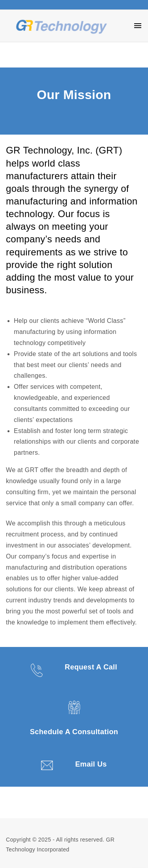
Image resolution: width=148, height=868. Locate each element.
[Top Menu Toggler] (138, 26)
